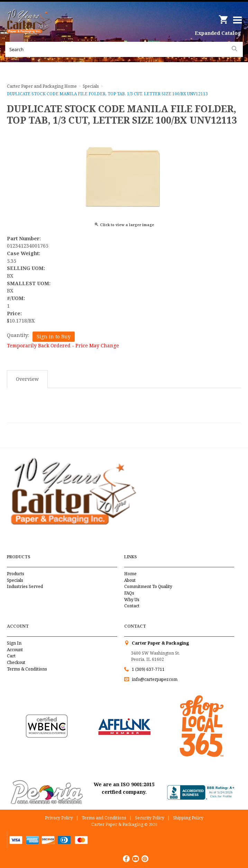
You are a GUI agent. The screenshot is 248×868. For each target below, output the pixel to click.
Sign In (14, 643)
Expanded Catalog (218, 33)
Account (15, 650)
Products (16, 574)
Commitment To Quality (148, 586)
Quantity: (18, 335)
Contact (132, 606)
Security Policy (150, 818)
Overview (27, 379)
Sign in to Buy (54, 336)
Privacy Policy (59, 818)
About (130, 580)
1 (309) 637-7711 (148, 669)
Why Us (132, 600)
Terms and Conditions (104, 818)
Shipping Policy (188, 818)
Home (130, 574)
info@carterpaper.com (154, 679)
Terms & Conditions (27, 669)
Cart (11, 656)
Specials (15, 580)
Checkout (16, 662)
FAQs (129, 593)
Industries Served (25, 586)
